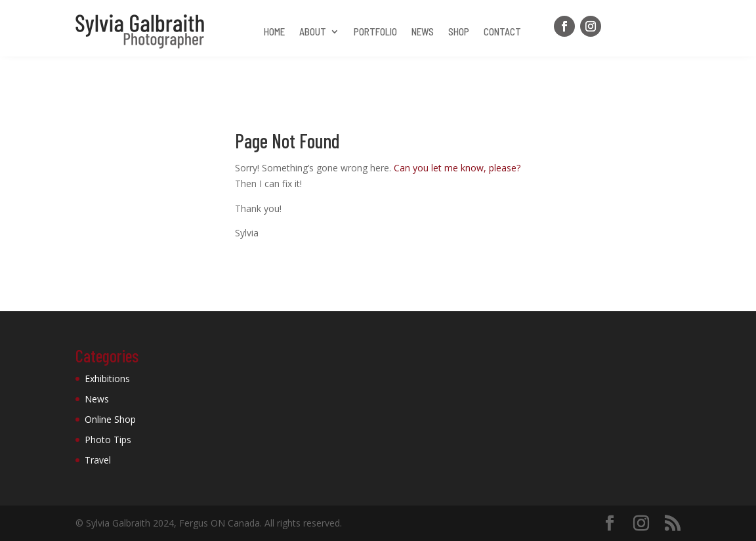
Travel (98, 460)
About (313, 32)
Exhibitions (107, 379)
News (423, 32)
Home (274, 32)
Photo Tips (108, 440)
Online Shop (110, 419)
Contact (502, 32)
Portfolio (375, 32)
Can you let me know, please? (457, 168)
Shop (459, 32)
